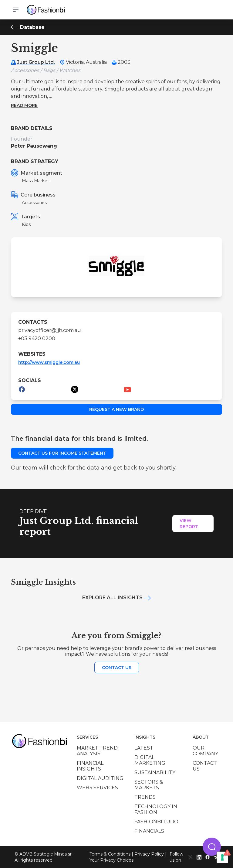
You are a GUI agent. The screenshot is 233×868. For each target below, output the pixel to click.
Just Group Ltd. (36, 62)
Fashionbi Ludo (156, 822)
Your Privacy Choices (111, 860)
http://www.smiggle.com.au (49, 362)
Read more (24, 105)
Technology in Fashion (156, 809)
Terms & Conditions (110, 854)
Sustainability (155, 772)
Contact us (117, 668)
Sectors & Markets (149, 785)
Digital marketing (150, 760)
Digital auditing (100, 778)
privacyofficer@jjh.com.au (50, 330)
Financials (149, 831)
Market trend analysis (97, 751)
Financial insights (90, 766)
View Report (189, 524)
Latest (144, 748)
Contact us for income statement (62, 453)
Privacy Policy (149, 854)
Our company (205, 751)
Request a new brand (116, 409)
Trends (145, 797)
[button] (212, 847)
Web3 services (97, 788)
